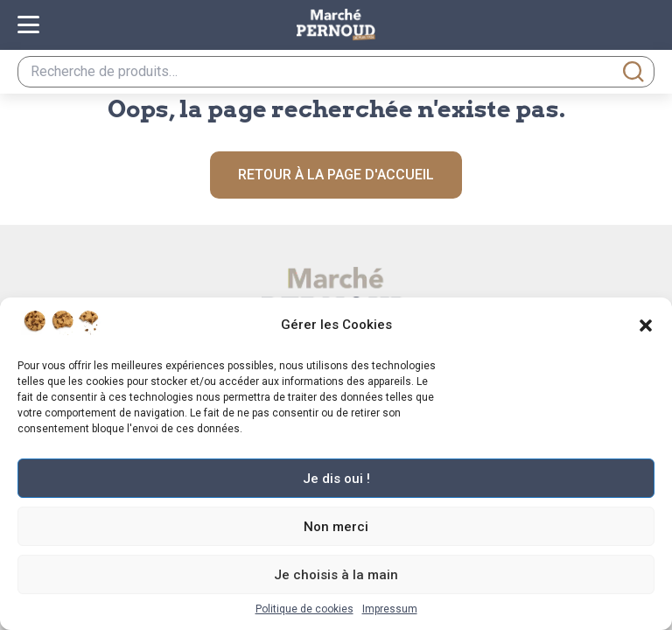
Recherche (633, 72)
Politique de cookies (304, 609)
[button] (646, 325)
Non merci (336, 527)
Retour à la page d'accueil (336, 175)
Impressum (390, 609)
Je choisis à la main (336, 575)
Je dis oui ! (336, 479)
